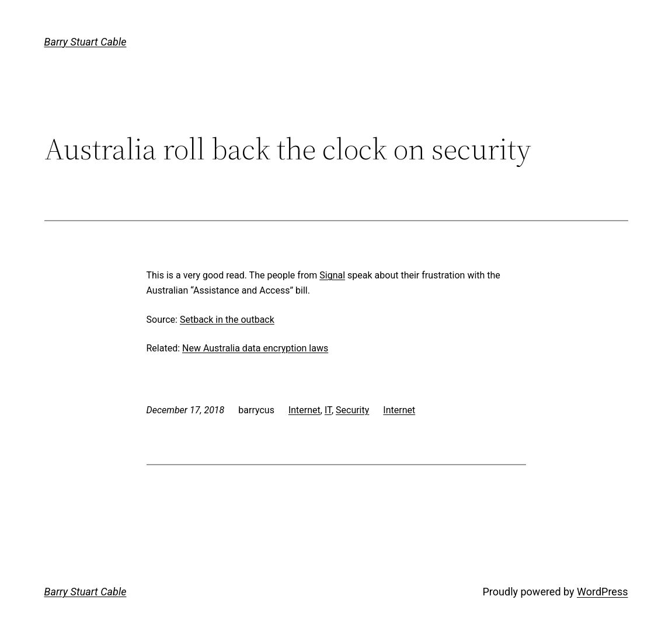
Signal (332, 275)
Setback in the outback (227, 320)
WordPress (602, 592)
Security (352, 410)
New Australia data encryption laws (255, 348)
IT (328, 410)
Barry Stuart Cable (86, 42)
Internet (304, 410)
